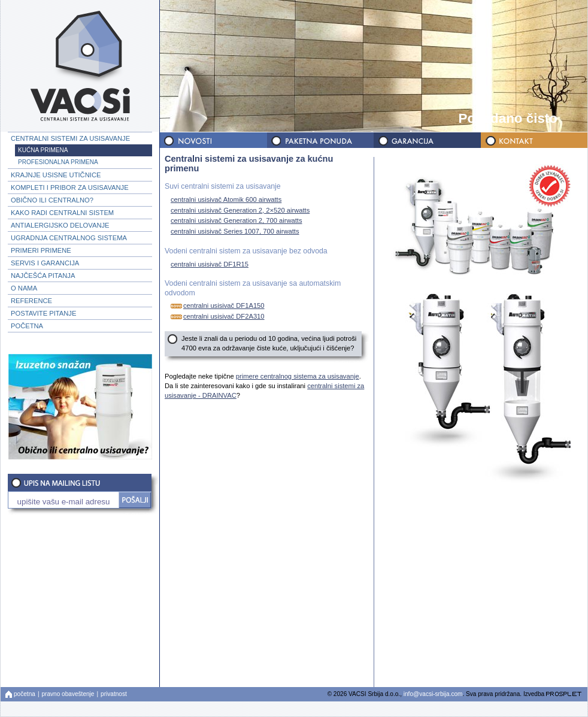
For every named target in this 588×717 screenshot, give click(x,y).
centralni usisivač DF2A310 (216, 317)
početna (25, 694)
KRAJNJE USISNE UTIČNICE (56, 175)
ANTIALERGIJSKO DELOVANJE (60, 225)
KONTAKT (533, 140)
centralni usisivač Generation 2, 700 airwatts (235, 221)
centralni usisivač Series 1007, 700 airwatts (234, 232)
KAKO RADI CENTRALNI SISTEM (62, 213)
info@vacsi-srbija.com (433, 694)
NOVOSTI (213, 140)
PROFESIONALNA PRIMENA (58, 162)
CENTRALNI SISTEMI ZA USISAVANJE (70, 138)
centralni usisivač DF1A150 (216, 306)
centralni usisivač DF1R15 (208, 264)
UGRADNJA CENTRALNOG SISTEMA (69, 238)
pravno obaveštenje (68, 694)
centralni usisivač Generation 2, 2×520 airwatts (239, 210)
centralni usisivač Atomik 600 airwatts (225, 199)
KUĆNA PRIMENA (43, 150)
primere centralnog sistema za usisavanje (298, 376)
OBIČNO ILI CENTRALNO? (52, 200)
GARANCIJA (426, 140)
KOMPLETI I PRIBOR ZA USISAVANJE (70, 187)
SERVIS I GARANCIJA (45, 263)
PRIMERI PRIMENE (41, 250)
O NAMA (24, 288)
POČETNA (27, 326)
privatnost (114, 694)
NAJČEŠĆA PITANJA (43, 276)
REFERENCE (31, 301)
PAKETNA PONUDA (320, 140)
